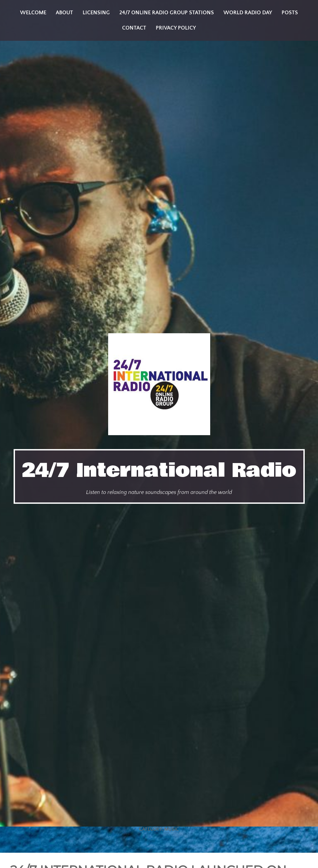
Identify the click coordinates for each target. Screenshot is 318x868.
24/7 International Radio (159, 471)
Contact (134, 28)
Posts (290, 13)
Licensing (96, 13)
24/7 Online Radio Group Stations (167, 13)
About (64, 13)
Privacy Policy (176, 28)
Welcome (33, 13)
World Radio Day (248, 13)
